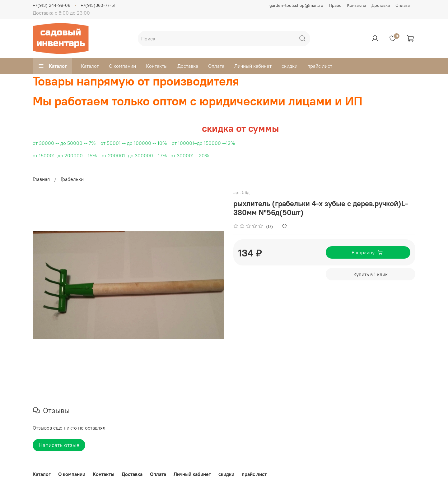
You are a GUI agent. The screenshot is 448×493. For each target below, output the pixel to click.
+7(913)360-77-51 (98, 5)
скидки (289, 66)
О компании (122, 66)
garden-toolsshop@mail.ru (296, 5)
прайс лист (320, 66)
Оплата (403, 5)
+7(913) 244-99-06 (51, 5)
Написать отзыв (59, 445)
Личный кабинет (253, 66)
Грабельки (72, 179)
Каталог (52, 66)
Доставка (381, 5)
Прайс (335, 5)
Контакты (356, 5)
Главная (41, 179)
